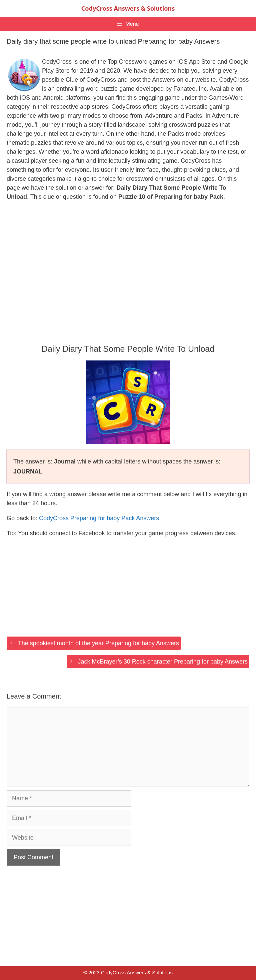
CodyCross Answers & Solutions (128, 8)
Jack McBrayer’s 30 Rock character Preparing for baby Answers (163, 662)
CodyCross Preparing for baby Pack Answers (99, 518)
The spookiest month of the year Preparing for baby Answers (98, 643)
